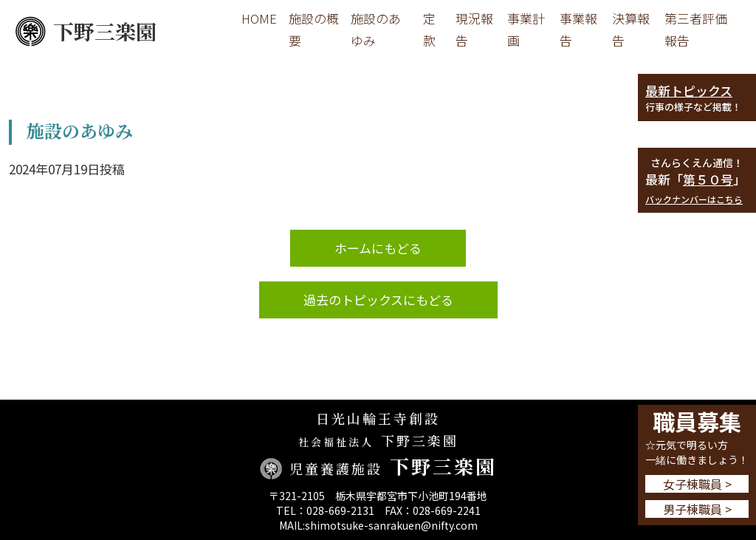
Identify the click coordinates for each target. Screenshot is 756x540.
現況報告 (474, 29)
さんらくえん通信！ (697, 163)
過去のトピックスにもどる (378, 300)
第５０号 (708, 179)
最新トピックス (689, 90)
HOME (259, 18)
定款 (429, 29)
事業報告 (578, 29)
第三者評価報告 (696, 29)
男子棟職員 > (697, 509)
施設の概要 (314, 29)
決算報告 (631, 29)
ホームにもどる (378, 248)
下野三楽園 (86, 31)
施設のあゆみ (376, 29)
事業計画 (526, 29)
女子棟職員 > (697, 484)
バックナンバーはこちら (694, 199)
